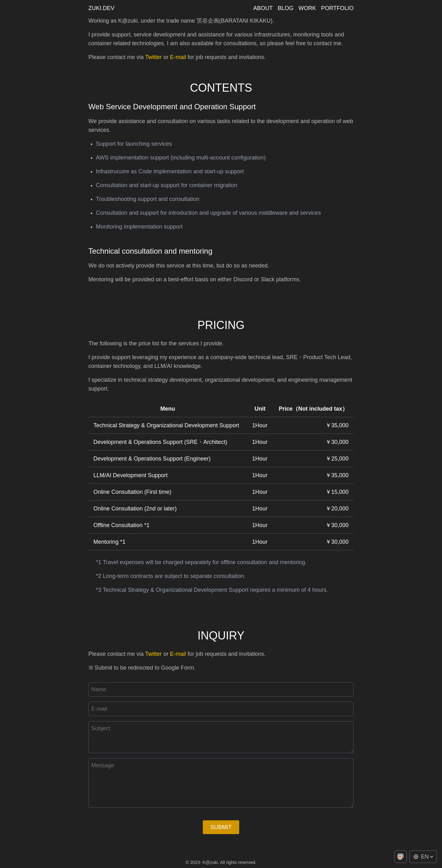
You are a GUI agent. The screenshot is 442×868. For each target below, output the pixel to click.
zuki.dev (102, 8)
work (307, 8)
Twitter (153, 57)
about (263, 8)
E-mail (178, 57)
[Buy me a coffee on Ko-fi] (401, 857)
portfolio (337, 8)
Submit (221, 827)
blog (286, 8)
